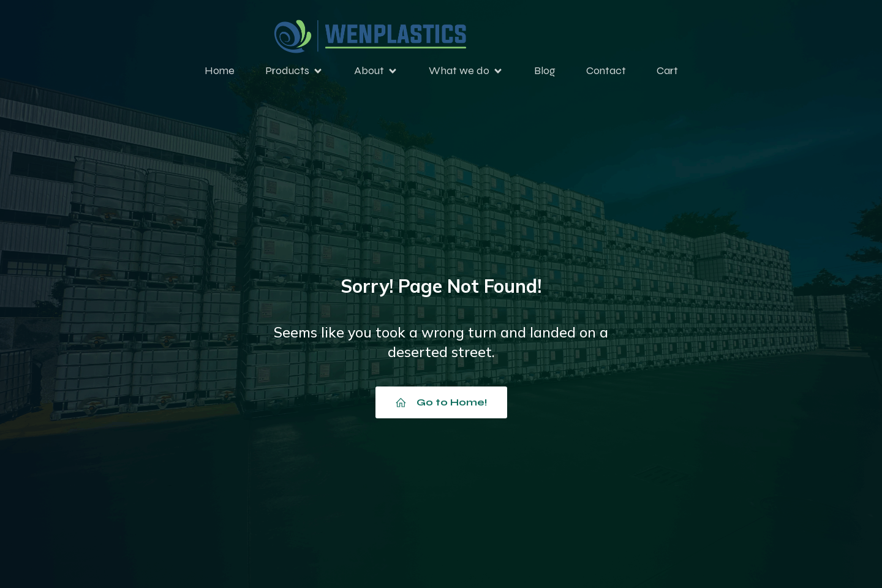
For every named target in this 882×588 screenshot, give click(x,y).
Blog (545, 72)
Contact (606, 72)
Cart (667, 72)
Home (220, 72)
